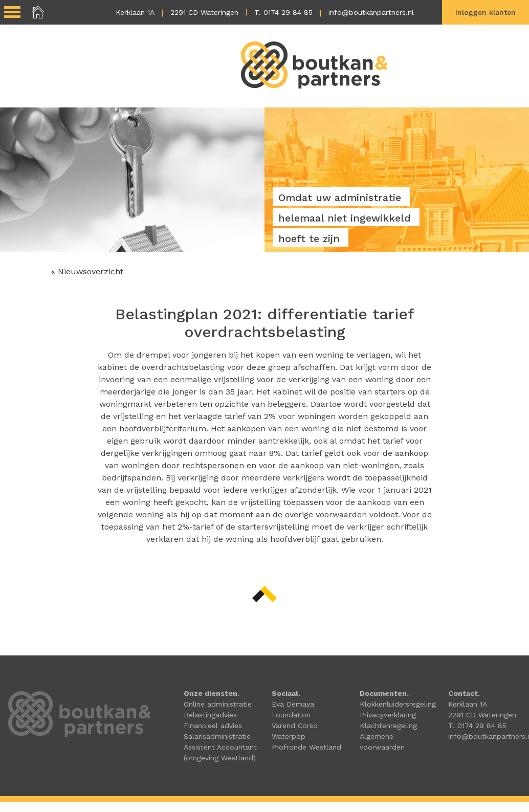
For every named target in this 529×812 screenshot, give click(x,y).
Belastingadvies (210, 715)
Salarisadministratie (217, 737)
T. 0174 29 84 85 (283, 12)
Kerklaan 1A (135, 12)
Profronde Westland (306, 748)
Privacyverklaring (388, 715)
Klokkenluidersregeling (398, 705)
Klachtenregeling (388, 726)
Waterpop (289, 737)
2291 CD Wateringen (204, 12)
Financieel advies (213, 726)
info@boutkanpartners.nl (371, 12)
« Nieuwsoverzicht (87, 272)
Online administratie (218, 705)
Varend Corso (295, 726)
